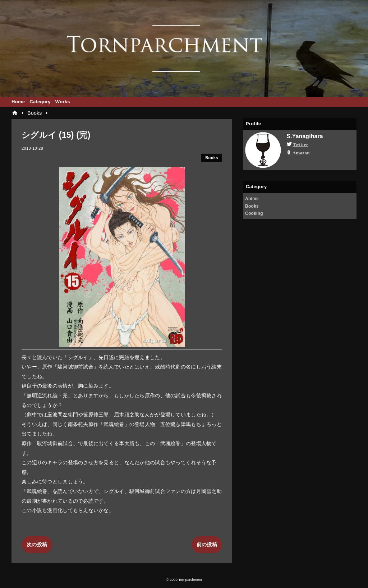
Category (40, 102)
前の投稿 (207, 544)
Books (212, 158)
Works (63, 102)
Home (18, 102)
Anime (252, 199)
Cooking (254, 213)
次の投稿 (37, 544)
